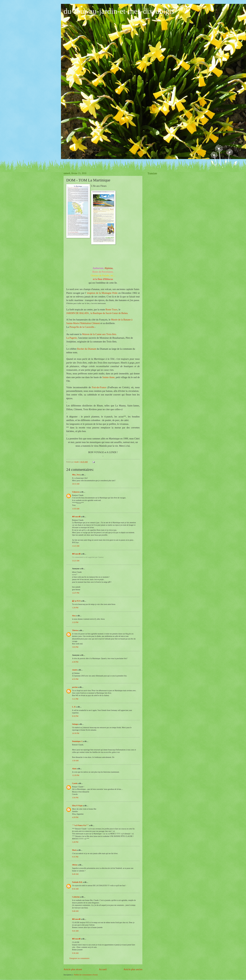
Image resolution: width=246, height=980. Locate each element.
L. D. (74, 707)
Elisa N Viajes (77, 806)
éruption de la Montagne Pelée (102, 293)
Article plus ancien (133, 969)
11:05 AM (76, 509)
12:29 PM (76, 775)
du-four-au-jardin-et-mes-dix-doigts (119, 11)
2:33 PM (75, 622)
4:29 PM (75, 817)
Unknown (76, 492)
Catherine (76, 897)
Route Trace (111, 309)
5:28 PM (75, 842)
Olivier (75, 865)
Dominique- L (77, 741)
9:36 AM (75, 953)
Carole (75, 783)
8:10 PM (75, 716)
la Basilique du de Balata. (109, 313)
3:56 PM (75, 798)
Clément (90, 323)
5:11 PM (75, 699)
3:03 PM (75, 647)
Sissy (74, 616)
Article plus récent (73, 969)
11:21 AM (76, 546)
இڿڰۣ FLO (76, 601)
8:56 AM (75, 889)
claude (75, 670)
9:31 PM (75, 857)
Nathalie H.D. (77, 882)
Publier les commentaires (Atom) (86, 975)
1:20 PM (75, 608)
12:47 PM (76, 593)
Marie (74, 850)
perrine (75, 687)
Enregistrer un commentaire (79, 958)
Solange (75, 724)
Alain (74, 769)
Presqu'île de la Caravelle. (82, 327)
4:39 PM (75, 662)
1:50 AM (75, 761)
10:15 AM (76, 484)
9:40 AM (75, 911)
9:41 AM (75, 931)
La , (72, 338)
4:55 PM (75, 679)
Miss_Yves (76, 475)
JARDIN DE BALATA (78, 313)
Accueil (103, 969)
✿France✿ (77, 517)
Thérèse (75, 630)
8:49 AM (75, 874)
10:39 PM (76, 733)
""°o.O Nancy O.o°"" (80, 825)
